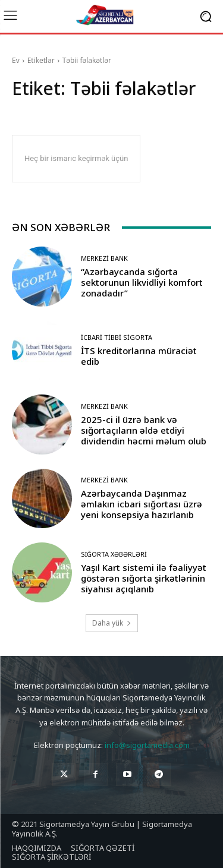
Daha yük (112, 623)
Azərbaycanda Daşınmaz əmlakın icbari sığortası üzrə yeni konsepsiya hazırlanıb (142, 504)
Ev (16, 60)
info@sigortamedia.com (147, 745)
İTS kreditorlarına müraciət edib (139, 356)
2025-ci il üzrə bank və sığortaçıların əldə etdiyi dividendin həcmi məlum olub (144, 430)
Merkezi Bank (104, 258)
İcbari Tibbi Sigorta (117, 337)
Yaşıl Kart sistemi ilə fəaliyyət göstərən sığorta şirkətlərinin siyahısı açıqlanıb (144, 578)
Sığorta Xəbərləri (114, 554)
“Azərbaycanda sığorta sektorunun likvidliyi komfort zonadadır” (142, 282)
